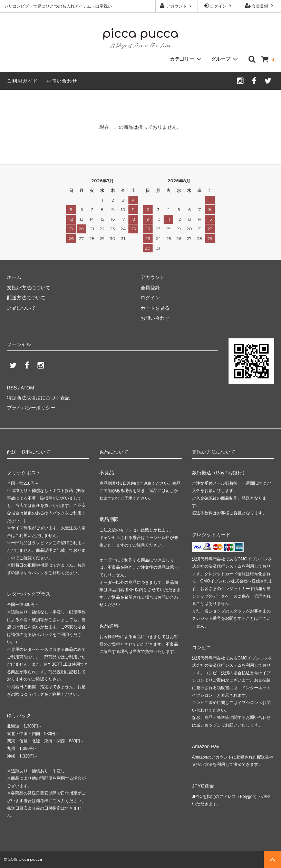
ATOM (27, 388)
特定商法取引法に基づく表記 (38, 398)
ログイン (218, 6)
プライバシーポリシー (31, 408)
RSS (12, 388)
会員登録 (260, 6)
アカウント (177, 6)
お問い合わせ (62, 81)
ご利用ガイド (22, 81)
